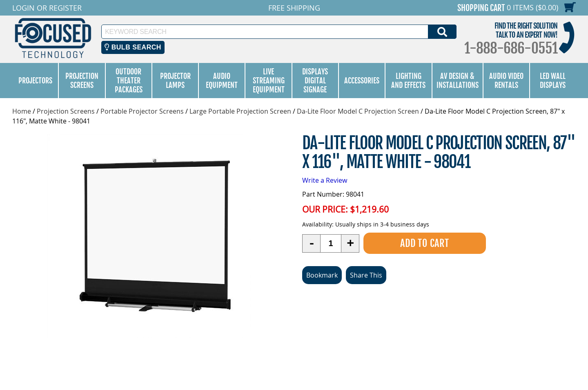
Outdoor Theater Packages (129, 81)
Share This (366, 275)
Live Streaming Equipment (269, 81)
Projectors (35, 81)
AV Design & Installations (458, 81)
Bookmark (322, 275)
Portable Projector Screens (142, 111)
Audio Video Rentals (506, 81)
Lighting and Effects (408, 81)
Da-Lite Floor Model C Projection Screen (358, 111)
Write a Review (325, 180)
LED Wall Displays (553, 81)
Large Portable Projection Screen (240, 111)
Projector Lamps (175, 81)
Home (22, 111)
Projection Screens (82, 81)
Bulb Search (133, 47)
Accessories (362, 81)
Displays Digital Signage (315, 81)
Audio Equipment (222, 81)
